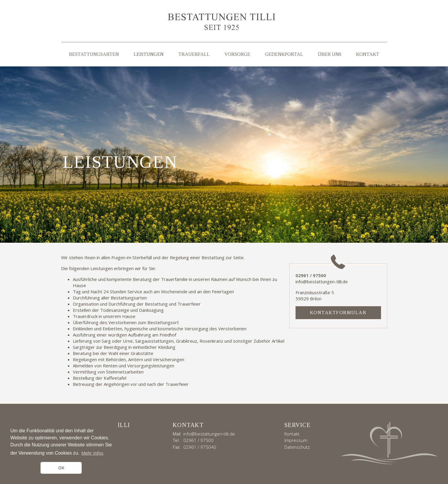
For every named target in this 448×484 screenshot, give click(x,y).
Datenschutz (297, 447)
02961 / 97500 (198, 440)
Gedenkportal (284, 54)
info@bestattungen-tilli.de (209, 434)
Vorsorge (237, 54)
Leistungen (149, 54)
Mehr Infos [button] (92, 453)
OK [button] (61, 468)
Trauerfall (194, 54)
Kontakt (368, 54)
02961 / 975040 (200, 447)
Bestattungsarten (94, 54)
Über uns (330, 54)
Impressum (296, 440)
